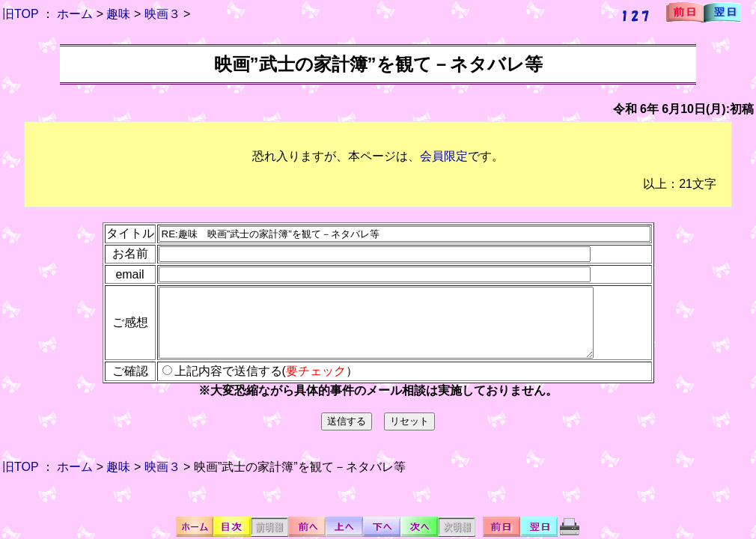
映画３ (162, 14)
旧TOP (20, 14)
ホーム (75, 14)
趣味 (118, 14)
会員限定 (444, 156)
